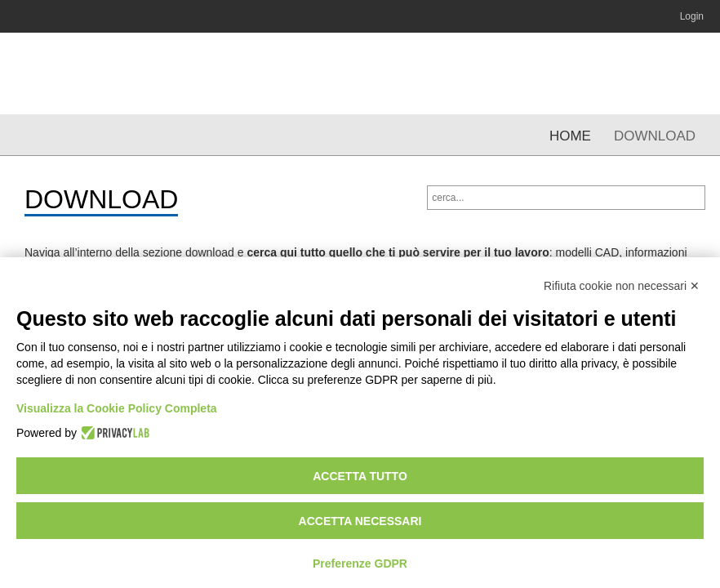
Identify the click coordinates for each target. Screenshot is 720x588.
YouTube (613, 16)
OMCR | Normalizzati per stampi (104, 73)
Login (692, 16)
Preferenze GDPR (360, 563)
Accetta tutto (360, 476)
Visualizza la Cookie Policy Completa (117, 408)
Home (570, 136)
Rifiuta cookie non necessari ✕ (622, 286)
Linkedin (581, 16)
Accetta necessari (360, 521)
